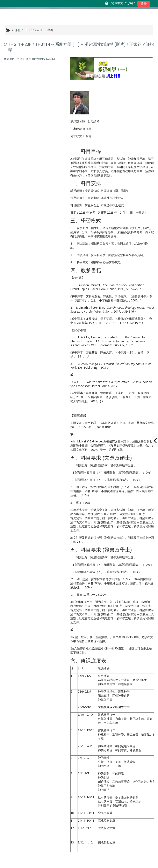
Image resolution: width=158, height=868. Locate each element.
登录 (144, 4)
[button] (120, 4)
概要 (50, 30)
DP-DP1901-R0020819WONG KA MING (33, 59)
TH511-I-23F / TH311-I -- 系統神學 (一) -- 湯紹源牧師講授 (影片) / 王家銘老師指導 (81, 47)
